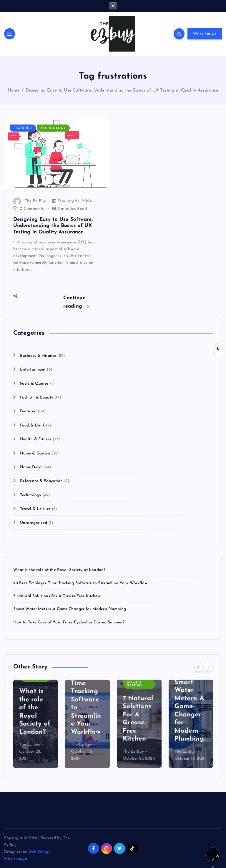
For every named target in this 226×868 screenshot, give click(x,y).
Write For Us (205, 34)
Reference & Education (41, 481)
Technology (53, 128)
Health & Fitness (36, 439)
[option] (36, 724)
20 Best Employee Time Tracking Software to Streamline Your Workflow (80, 583)
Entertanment (33, 370)
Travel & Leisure (35, 509)
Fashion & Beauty (37, 398)
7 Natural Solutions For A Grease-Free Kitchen (57, 596)
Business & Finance (38, 356)
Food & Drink (33, 425)
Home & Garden (35, 453)
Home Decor (31, 467)
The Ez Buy (30, 201)
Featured (23, 128)
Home (14, 91)
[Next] (208, 667)
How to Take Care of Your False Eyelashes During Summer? (69, 622)
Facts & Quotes (34, 384)
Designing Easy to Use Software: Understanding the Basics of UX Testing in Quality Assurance (122, 91)
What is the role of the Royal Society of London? (59, 570)
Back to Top (215, 858)
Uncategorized (34, 523)
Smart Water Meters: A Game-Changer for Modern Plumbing (70, 609)
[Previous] (198, 667)
